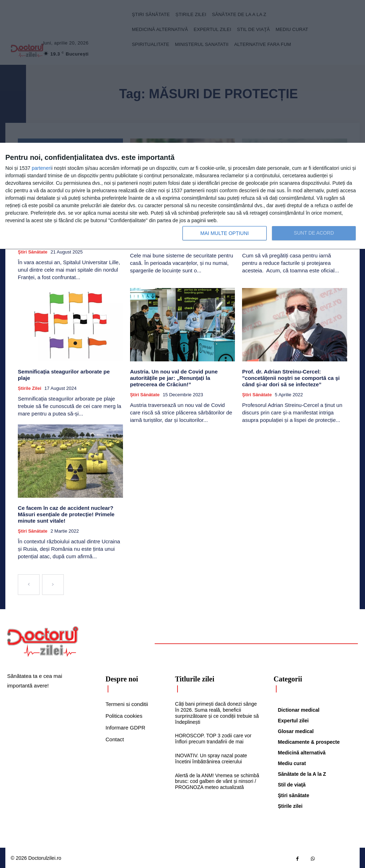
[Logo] (43, 640)
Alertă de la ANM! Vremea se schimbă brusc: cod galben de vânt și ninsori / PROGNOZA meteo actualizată (217, 780)
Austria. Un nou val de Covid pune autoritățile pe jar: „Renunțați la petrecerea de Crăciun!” (174, 378)
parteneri (42, 168)
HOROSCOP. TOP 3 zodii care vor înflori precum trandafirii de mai (213, 738)
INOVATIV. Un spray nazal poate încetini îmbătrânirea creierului (211, 757)
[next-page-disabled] (53, 584)
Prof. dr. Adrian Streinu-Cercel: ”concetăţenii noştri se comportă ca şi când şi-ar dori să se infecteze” (291, 378)
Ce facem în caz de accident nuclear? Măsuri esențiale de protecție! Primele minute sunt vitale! (66, 513)
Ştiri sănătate (33, 252)
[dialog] (182, 196)
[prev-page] (29, 584)
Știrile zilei (30, 381)
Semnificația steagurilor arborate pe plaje (70, 371)
